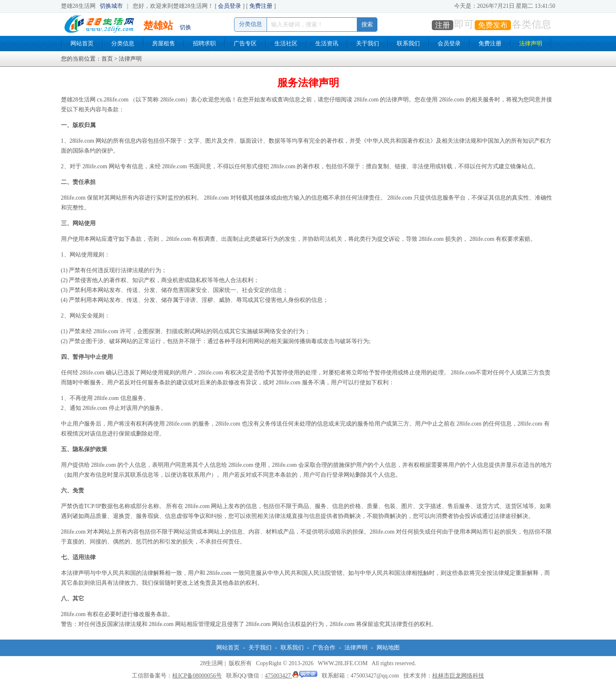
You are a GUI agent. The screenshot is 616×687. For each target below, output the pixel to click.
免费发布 (493, 25)
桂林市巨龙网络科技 (458, 676)
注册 (443, 25)
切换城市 (111, 6)
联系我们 (408, 44)
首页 (107, 59)
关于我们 (368, 44)
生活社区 (286, 44)
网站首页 (82, 44)
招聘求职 (204, 44)
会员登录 (230, 6)
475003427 (291, 676)
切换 (185, 27)
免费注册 (261, 6)
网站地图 (388, 648)
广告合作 (324, 648)
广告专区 (245, 44)
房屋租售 (164, 44)
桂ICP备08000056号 (197, 676)
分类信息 (123, 44)
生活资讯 (327, 44)
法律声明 (531, 44)
